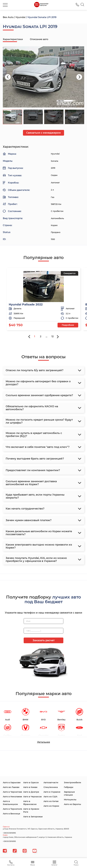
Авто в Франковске (30, 803)
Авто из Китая (51, 801)
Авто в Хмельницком (10, 803)
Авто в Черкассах (33, 797)
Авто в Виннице (11, 814)
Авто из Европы (72, 804)
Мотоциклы (70, 800)
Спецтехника (51, 787)
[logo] (41, 5)
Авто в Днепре (31, 792)
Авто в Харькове (12, 783)
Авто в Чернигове (12, 792)
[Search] (82, 5)
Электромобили (72, 783)
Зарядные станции (69, 793)
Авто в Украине (52, 792)
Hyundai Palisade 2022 (26, 304)
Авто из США (50, 797)
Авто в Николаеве (12, 797)
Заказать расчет (44, 640)
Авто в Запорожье (33, 817)
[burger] (5, 5)
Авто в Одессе (31, 783)
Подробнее (68, 325)
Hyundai (21, 17)
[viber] (25, 851)
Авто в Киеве (30, 787)
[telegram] (5, 851)
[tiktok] (15, 851)
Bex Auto (8, 17)
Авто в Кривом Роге (31, 810)
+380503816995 (9, 833)
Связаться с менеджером (43, 133)
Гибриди (69, 787)
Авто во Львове (11, 787)
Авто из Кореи (51, 806)
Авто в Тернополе (12, 809)
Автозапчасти (51, 783)
